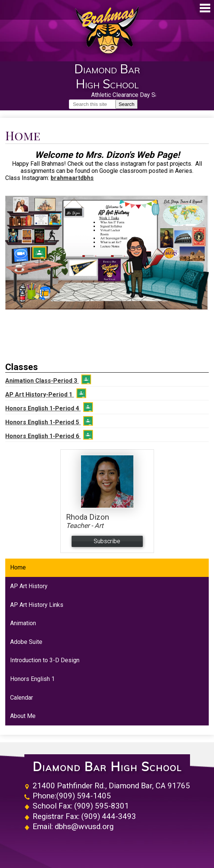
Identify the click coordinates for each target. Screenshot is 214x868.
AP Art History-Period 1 (46, 393)
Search (126, 104)
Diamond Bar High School (107, 767)
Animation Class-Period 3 (48, 379)
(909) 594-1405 (84, 796)
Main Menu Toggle (205, 8)
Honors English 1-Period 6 (49, 435)
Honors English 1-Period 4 (49, 407)
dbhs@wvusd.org (84, 826)
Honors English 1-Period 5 (49, 421)
